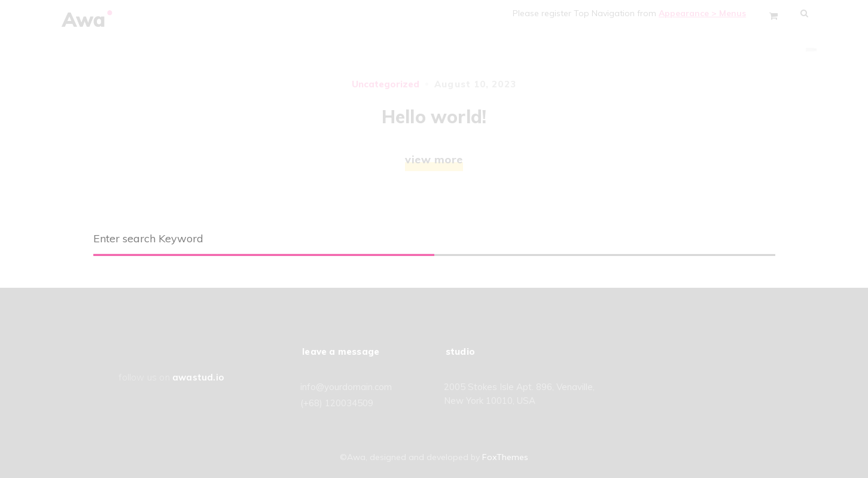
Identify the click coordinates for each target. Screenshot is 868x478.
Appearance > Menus (708, 13)
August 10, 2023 (475, 84)
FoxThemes (505, 457)
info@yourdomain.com (346, 387)
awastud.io (198, 377)
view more (434, 159)
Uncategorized (386, 84)
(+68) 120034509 (337, 403)
